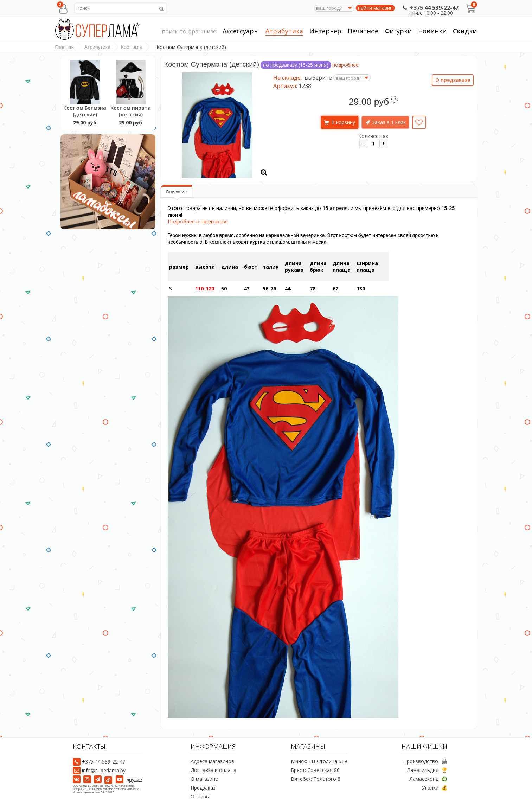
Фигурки (398, 31)
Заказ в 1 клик (389, 122)
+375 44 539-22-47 (430, 8)
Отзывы (200, 796)
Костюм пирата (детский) (131, 111)
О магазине (204, 779)
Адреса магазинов (212, 761)
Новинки (432, 31)
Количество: (373, 136)
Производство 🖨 (425, 761)
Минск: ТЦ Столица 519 (319, 761)
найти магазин (375, 8)
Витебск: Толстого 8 (316, 779)
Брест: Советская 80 (315, 770)
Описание (177, 192)
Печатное (363, 31)
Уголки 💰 (435, 788)
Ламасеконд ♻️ (428, 779)
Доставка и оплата (213, 770)
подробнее (345, 65)
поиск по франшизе (189, 32)
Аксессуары (241, 31)
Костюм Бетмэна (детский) (85, 111)
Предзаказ (203, 788)
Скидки (465, 31)
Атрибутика (284, 31)
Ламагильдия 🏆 (427, 770)
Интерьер (325, 31)
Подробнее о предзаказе (198, 221)
